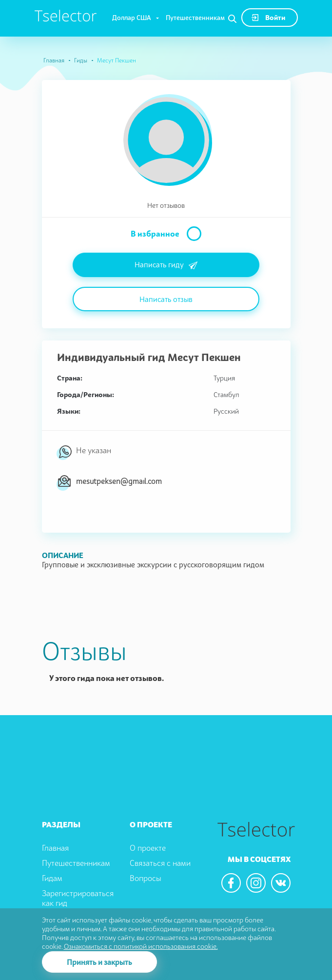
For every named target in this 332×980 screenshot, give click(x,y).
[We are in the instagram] (256, 883)
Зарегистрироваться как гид (78, 898)
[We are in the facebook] (231, 883)
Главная (54, 60)
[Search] (232, 19)
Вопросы (146, 878)
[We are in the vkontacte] (281, 883)
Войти (268, 17)
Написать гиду (166, 265)
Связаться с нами (160, 863)
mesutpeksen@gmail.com (119, 481)
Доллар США (132, 18)
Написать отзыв (166, 299)
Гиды (81, 60)
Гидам (52, 878)
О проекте (148, 848)
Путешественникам (195, 18)
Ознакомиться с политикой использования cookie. (141, 946)
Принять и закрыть (99, 962)
